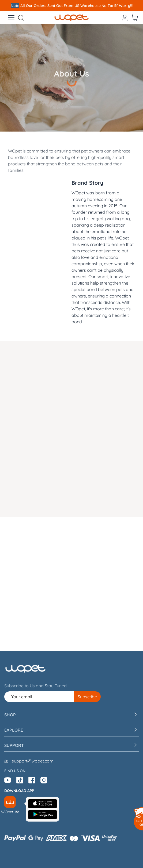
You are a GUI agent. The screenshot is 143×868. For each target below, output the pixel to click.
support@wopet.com (33, 761)
